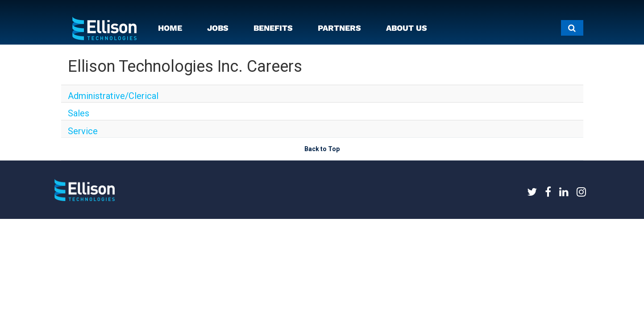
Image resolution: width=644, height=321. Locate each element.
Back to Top (322, 165)
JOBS (218, 28)
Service (78, 142)
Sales (76, 119)
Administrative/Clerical (100, 96)
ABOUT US (407, 28)
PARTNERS (339, 28)
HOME (170, 28)
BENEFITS (273, 28)
